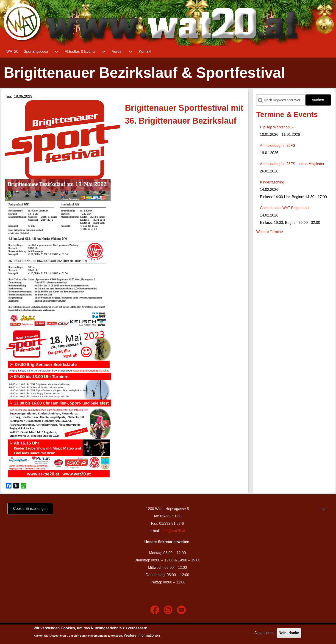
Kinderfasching (272, 182)
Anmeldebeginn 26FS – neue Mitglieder (292, 164)
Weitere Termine (269, 232)
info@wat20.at (174, 531)
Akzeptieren (264, 634)
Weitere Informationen (142, 636)
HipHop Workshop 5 (276, 127)
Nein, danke (289, 634)
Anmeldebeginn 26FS (278, 146)
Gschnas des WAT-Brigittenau (284, 208)
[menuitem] (12, 52)
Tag (8, 96)
